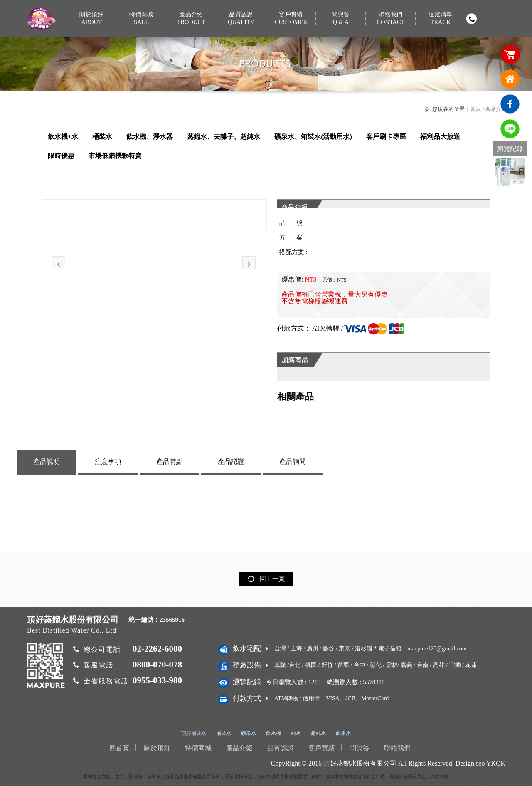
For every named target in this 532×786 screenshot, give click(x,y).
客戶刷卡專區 (386, 137)
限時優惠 (61, 156)
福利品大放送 (440, 137)
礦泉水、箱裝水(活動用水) (313, 137)
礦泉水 (249, 733)
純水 (296, 733)
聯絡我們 (391, 19)
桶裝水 (102, 137)
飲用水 (343, 733)
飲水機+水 (63, 137)
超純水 (318, 733)
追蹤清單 (441, 19)
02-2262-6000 (157, 649)
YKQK (496, 763)
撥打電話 (471, 19)
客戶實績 (291, 19)
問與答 (341, 19)
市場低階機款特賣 (115, 156)
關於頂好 (91, 19)
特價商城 (141, 19)
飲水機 (273, 733)
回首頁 (510, 79)
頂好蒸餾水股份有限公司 (360, 763)
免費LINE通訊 (510, 129)
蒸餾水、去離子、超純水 (224, 137)
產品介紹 (191, 19)
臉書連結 (510, 104)
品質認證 (241, 19)
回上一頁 (272, 579)
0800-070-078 (157, 665)
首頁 (475, 109)
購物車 (510, 54)
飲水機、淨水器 (150, 137)
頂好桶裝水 (194, 733)
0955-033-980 (157, 680)
